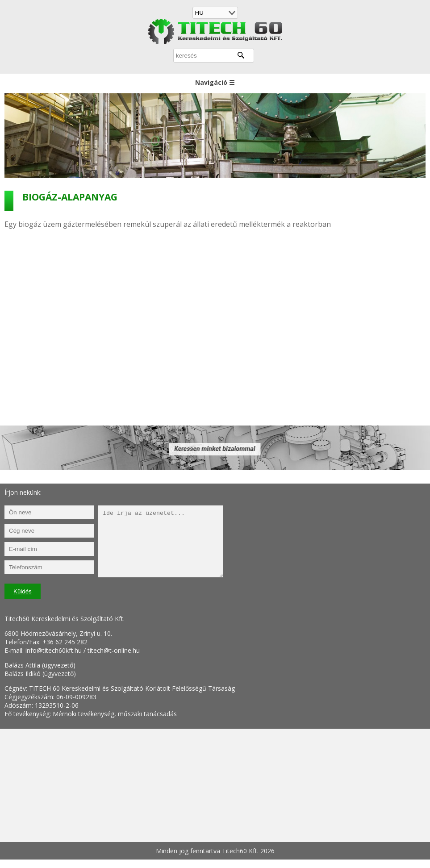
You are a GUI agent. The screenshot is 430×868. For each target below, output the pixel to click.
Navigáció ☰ (215, 82)
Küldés (23, 591)
